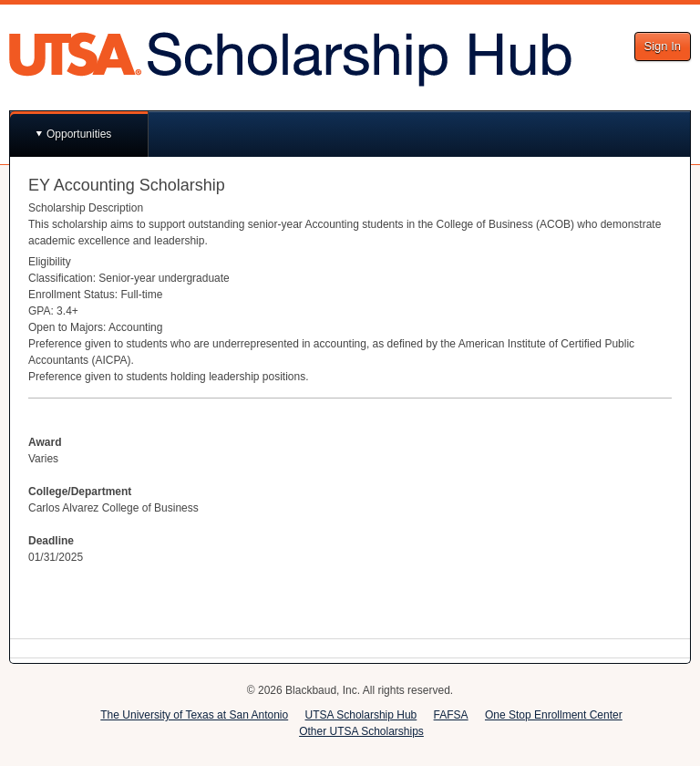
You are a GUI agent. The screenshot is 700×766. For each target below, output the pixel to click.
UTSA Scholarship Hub (361, 715)
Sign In (663, 46)
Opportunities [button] (79, 134)
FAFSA (451, 715)
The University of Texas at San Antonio (194, 715)
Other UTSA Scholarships (361, 731)
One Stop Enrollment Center (554, 715)
